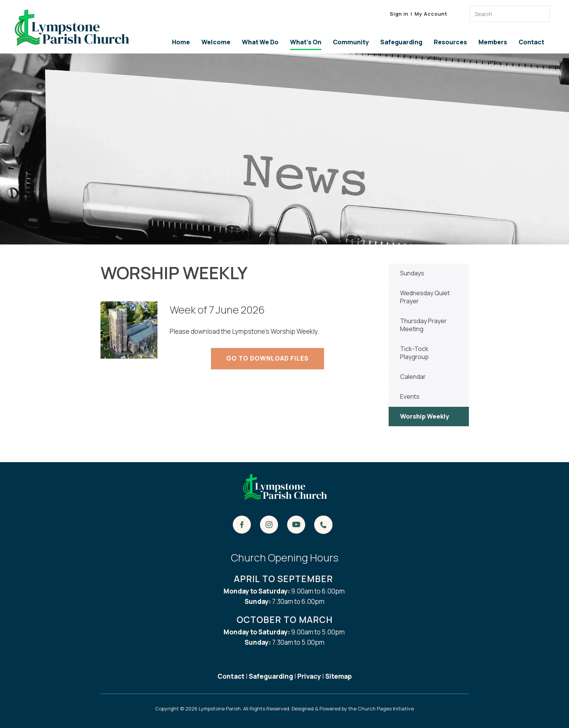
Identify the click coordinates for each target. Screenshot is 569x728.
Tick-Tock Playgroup (414, 353)
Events (410, 396)
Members (493, 42)
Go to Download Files (267, 358)
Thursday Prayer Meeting (423, 325)
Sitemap (339, 676)
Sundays (412, 273)
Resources (450, 42)
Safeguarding (401, 42)
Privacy (309, 676)
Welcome (216, 42)
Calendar (413, 377)
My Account (431, 14)
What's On (306, 42)
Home (181, 42)
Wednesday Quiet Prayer (425, 297)
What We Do (260, 42)
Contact (531, 42)
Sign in (399, 14)
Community (351, 42)
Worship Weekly (425, 416)
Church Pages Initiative (386, 709)
